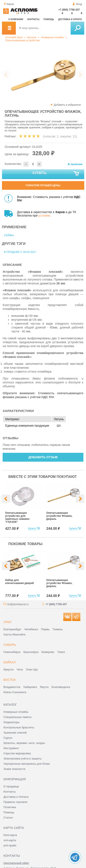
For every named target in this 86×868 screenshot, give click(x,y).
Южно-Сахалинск (15, 692)
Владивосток (12, 687)
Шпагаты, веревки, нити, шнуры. (25, 743)
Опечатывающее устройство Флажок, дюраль (59, 516)
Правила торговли (15, 802)
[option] (43, 75)
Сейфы (9, 235)
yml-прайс (10, 845)
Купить (56, 174)
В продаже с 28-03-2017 (20, 252)
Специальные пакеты (18, 717)
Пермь (45, 629)
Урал (7, 622)
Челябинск (31, 629)
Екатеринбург (12, 629)
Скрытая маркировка (17, 753)
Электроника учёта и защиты (23, 759)
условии (44, 215)
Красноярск (31, 652)
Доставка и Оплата (16, 797)
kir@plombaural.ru (18, 604)
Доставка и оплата (70, 19)
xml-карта (10, 840)
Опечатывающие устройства (22, 40)
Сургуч (8, 738)
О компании (16, 19)
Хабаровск (30, 687)
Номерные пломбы (52, 37)
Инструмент (11, 748)
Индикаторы (11, 722)
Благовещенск (61, 687)
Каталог (32, 37)
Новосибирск (12, 652)
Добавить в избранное (67, 105)
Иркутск (9, 669)
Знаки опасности (14, 769)
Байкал (9, 662)
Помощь (49, 19)
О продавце (11, 786)
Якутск (44, 687)
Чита (20, 669)
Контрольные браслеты (19, 727)
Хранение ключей (15, 733)
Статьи (8, 818)
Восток (10, 680)
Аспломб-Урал (14, 37)
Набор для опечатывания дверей (19, 582)
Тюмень (58, 629)
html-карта (10, 835)
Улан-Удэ (32, 669)
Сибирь (10, 645)
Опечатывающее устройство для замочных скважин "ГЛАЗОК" (17, 517)
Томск (61, 652)
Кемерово (48, 652)
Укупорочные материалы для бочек (27, 764)
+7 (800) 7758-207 (69, 10)
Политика (10, 807)
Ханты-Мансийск (14, 634)
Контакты (33, 19)
